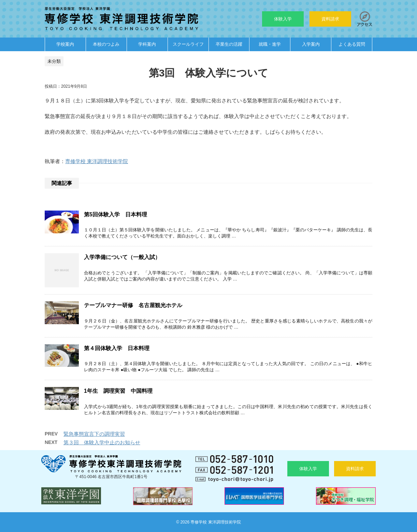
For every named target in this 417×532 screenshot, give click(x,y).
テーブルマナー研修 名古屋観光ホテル (133, 305)
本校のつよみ (106, 44)
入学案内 (311, 44)
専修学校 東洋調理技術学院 (97, 161)
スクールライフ (188, 44)
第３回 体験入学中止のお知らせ (102, 442)
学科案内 (147, 44)
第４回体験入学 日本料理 (117, 348)
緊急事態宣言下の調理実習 (94, 434)
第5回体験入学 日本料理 (116, 214)
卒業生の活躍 (229, 44)
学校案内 (65, 44)
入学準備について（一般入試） (122, 257)
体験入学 (283, 19)
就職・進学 (270, 44)
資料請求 (330, 19)
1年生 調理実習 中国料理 (118, 391)
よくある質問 (352, 44)
